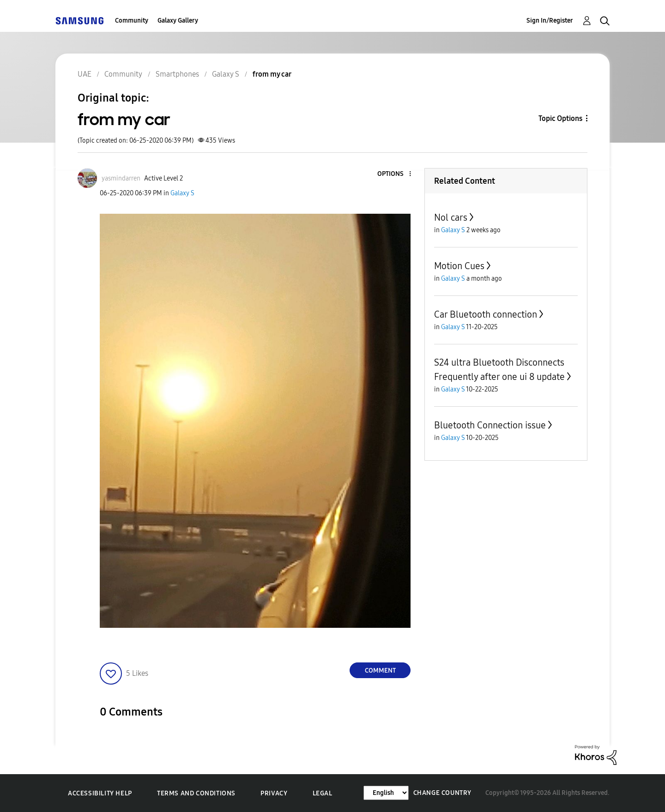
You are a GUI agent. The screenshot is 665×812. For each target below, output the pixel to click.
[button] (395, 174)
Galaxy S (182, 193)
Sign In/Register (550, 21)
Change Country (442, 793)
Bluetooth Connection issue (490, 425)
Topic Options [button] (560, 118)
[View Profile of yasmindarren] (121, 178)
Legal (323, 793)
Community (132, 21)
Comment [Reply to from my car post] (380, 671)
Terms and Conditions (196, 793)
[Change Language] (386, 793)
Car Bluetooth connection (486, 314)
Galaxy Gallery (178, 21)
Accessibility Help (100, 793)
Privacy (274, 793)
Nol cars (451, 217)
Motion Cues (459, 266)
